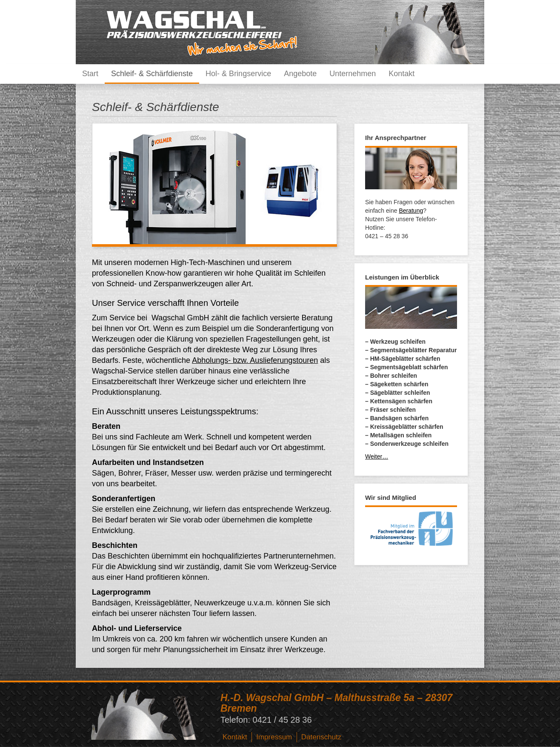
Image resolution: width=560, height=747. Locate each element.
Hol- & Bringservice (238, 74)
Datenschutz (321, 737)
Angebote (300, 74)
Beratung (411, 211)
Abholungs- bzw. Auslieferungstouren (255, 360)
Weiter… (377, 456)
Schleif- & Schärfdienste (152, 74)
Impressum (274, 737)
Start (90, 74)
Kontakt (401, 74)
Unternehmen (353, 74)
